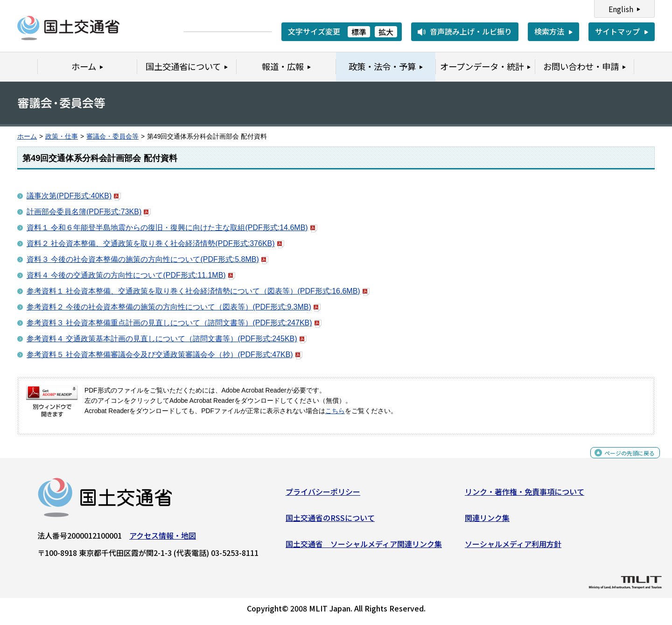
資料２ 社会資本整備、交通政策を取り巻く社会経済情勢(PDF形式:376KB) (155, 243)
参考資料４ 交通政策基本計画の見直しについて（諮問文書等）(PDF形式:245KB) (167, 339)
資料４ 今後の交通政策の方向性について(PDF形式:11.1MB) (131, 275)
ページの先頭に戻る (622, 461)
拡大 (386, 32)
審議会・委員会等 (112, 137)
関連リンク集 (487, 521)
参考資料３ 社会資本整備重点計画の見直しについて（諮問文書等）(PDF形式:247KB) (174, 323)
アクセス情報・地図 (163, 539)
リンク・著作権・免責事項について (525, 495)
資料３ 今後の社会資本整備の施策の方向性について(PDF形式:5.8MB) (147, 259)
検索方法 (549, 31)
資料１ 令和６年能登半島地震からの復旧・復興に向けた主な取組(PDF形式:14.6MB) (172, 228)
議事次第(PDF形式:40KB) (74, 196)
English (621, 9)
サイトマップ (617, 31)
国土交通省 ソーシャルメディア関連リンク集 (364, 547)
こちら (335, 411)
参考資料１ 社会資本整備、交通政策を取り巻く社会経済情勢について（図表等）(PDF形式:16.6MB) (198, 291)
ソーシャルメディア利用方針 (513, 547)
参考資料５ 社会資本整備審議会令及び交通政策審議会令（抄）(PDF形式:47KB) (164, 355)
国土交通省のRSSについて (330, 521)
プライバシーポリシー (323, 495)
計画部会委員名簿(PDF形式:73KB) (89, 212)
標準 (359, 32)
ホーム (27, 137)
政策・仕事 (62, 137)
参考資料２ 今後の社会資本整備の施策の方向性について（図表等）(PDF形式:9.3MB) (174, 307)
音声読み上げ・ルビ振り (471, 31)
